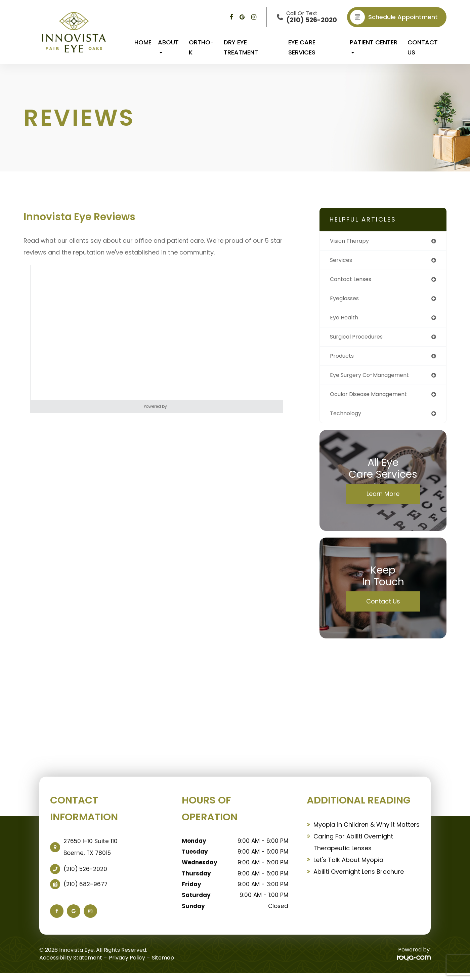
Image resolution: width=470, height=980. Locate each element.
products (343, 360)
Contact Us (423, 47)
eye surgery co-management (374, 380)
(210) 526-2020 (85, 875)
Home (143, 42)
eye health (345, 321)
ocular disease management (373, 400)
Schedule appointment (394, 17)
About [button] (168, 46)
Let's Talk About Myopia (348, 866)
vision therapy (352, 241)
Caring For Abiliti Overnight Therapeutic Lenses (353, 849)
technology (347, 419)
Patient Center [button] (374, 46)
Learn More (383, 500)
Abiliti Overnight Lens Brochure (359, 878)
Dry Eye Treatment (241, 47)
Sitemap (163, 964)
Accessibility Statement (71, 964)
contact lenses (353, 281)
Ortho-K (201, 47)
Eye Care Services (302, 47)
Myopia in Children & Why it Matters (367, 831)
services (343, 261)
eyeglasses (347, 301)
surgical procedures (360, 340)
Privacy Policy (127, 964)
